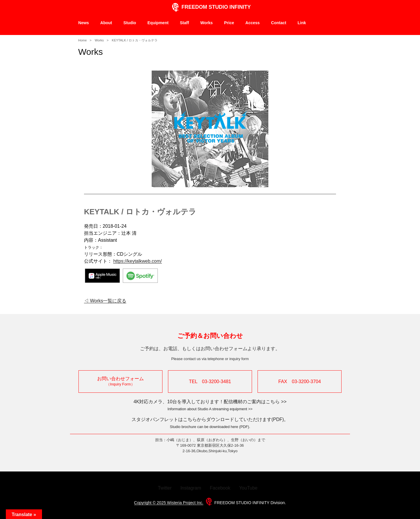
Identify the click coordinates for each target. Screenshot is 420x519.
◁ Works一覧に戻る (105, 301)
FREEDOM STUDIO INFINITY (210, 7)
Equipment (158, 25)
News (84, 23)
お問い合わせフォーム (120, 381)
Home (82, 40)
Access (252, 25)
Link (302, 23)
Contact (279, 25)
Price (229, 23)
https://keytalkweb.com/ (137, 261)
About (106, 25)
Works (207, 23)
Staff (184, 23)
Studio (130, 25)
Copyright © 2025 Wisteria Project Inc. (169, 503)
